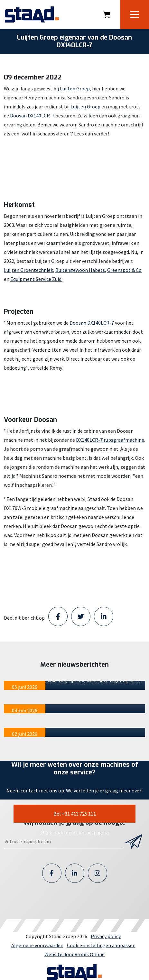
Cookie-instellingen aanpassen (101, 945)
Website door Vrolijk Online (74, 954)
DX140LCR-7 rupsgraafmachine (110, 440)
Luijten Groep (75, 88)
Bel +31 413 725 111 (75, 814)
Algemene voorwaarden (37, 945)
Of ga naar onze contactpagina (75, 832)
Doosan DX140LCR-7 (32, 116)
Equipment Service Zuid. (36, 279)
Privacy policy (106, 936)
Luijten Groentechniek (28, 270)
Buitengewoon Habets (80, 270)
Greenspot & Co (124, 270)
